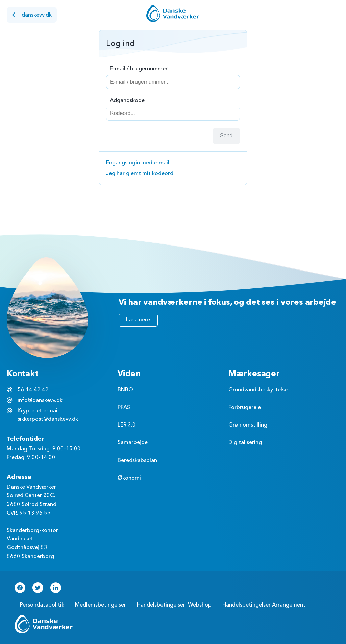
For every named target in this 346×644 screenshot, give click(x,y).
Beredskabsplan (137, 460)
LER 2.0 (127, 425)
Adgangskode (127, 100)
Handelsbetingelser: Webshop (174, 605)
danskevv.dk (32, 15)
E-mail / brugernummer (139, 69)
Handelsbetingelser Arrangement (264, 605)
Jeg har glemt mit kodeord (140, 173)
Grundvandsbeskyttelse (258, 390)
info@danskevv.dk (40, 400)
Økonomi (129, 478)
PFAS (124, 407)
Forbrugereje (245, 407)
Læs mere (138, 320)
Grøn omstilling (248, 425)
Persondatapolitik (42, 605)
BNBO (125, 390)
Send (226, 136)
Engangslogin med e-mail (138, 163)
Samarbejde (133, 442)
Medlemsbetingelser (101, 605)
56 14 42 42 (33, 390)
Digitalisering (245, 442)
